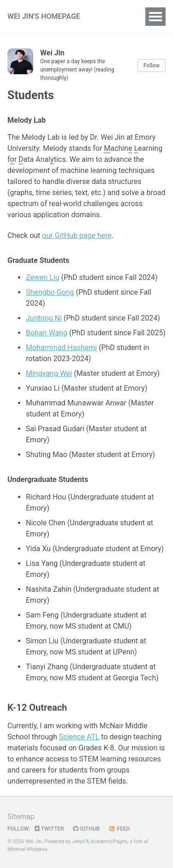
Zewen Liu (43, 277)
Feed (119, 829)
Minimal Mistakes (27, 849)
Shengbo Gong (50, 292)
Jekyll (78, 841)
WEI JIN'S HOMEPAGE (44, 16)
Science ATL (79, 737)
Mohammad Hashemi (61, 348)
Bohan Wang (47, 333)
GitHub (86, 829)
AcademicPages (109, 841)
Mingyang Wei (49, 373)
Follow (152, 65)
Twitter (49, 829)
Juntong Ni (44, 318)
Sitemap (21, 817)
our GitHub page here (77, 235)
